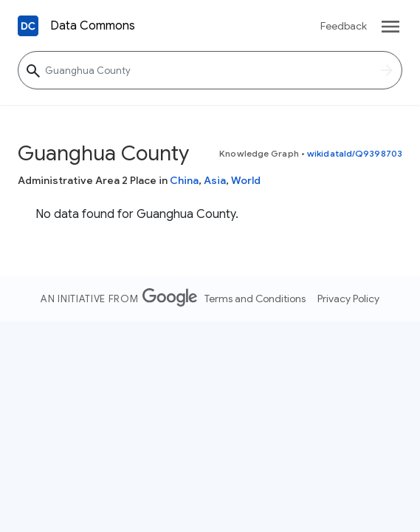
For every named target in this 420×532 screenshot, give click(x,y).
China (184, 180)
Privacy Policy (348, 299)
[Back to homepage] (28, 26)
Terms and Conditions (255, 299)
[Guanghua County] (210, 70)
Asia (215, 180)
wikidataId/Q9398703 (355, 153)
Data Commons (93, 26)
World (246, 180)
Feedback (344, 26)
